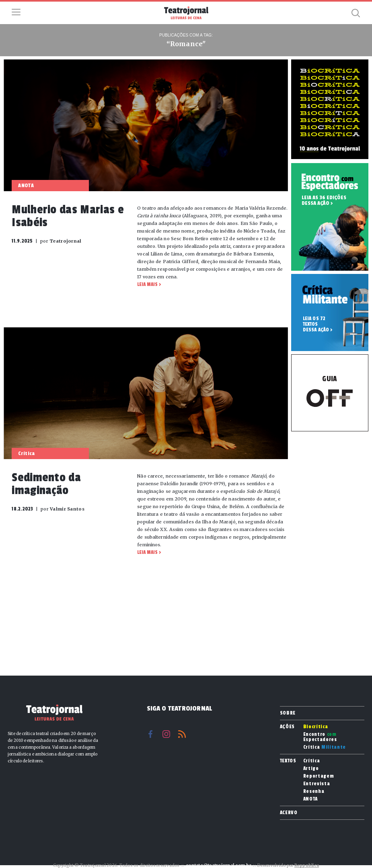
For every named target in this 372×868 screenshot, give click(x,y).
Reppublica (307, 865)
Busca (356, 13)
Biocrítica (316, 727)
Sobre (288, 713)
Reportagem (319, 776)
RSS (182, 734)
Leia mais (147, 284)
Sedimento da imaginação (46, 484)
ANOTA (310, 799)
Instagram (166, 734)
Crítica (325, 747)
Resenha (314, 791)
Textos (288, 761)
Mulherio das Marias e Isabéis (68, 216)
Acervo (289, 813)
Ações (287, 727)
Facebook (151, 734)
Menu (16, 12)
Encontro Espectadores (320, 737)
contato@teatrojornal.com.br (219, 865)
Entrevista (317, 784)
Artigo (311, 769)
